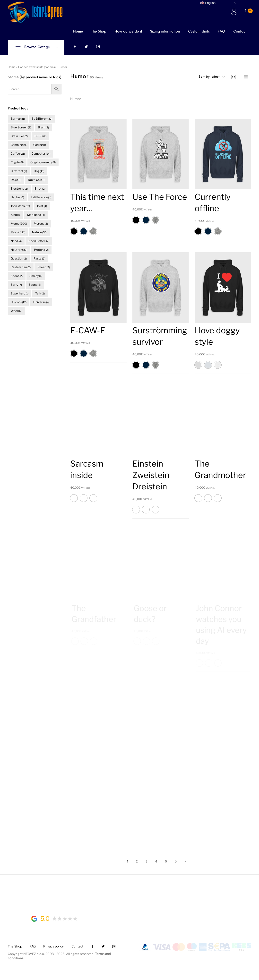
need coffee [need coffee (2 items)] (39, 241)
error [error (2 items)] (40, 188)
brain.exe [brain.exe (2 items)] (19, 136)
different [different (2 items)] (19, 171)
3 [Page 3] (147, 862)
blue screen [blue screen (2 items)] (21, 127)
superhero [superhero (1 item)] (20, 293)
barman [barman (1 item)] (18, 119)
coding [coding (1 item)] (40, 145)
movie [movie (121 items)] (18, 232)
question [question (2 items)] (19, 258)
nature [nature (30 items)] (40, 232)
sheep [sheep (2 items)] (44, 267)
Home (12, 67)
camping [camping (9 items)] (19, 145)
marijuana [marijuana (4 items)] (36, 215)
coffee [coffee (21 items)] (18, 154)
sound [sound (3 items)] (35, 285)
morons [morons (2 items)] (41, 223)
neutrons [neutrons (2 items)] (19, 250)
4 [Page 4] (156, 862)
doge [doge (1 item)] (16, 180)
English (208, 3)
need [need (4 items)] (16, 241)
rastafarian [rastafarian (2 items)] (21, 267)
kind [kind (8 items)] (16, 215)
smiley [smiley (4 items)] (36, 276)
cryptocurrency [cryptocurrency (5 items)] (43, 162)
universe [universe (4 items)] (41, 302)
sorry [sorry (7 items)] (16, 285)
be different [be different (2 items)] (42, 119)
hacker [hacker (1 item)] (17, 197)
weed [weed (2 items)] (17, 311)
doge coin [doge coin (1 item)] (37, 180)
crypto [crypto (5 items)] (17, 162)
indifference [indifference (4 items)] (41, 197)
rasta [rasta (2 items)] (39, 258)
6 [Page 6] (176, 862)
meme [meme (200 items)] (19, 223)
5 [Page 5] (166, 862)
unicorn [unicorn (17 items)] (19, 302)
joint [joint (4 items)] (42, 206)
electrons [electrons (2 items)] (19, 188)
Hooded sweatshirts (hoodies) (37, 67)
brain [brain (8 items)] (43, 127)
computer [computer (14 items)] (41, 154)
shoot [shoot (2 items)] (17, 276)
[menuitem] (78, 32)
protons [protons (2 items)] (41, 250)
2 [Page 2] (137, 862)
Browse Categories (40, 47)
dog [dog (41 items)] (39, 171)
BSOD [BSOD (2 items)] (40, 136)
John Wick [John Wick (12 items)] (20, 206)
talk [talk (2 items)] (40, 293)
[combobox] (223, 77)
